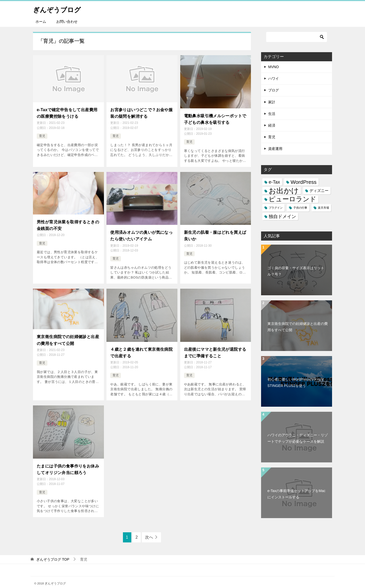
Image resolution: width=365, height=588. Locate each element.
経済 (272, 125)
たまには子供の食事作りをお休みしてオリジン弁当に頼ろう (68, 463)
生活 (272, 114)
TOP (53, 552)
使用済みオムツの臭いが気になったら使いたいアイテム (141, 233)
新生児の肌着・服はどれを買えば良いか (215, 233)
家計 (272, 102)
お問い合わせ (67, 22)
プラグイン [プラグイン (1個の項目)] (276, 208)
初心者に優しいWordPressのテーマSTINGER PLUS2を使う (296, 383)
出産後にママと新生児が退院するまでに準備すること (215, 348)
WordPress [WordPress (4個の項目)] (303, 182)
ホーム (41, 22)
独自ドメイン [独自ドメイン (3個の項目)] (282, 216)
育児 (42, 134)
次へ (149, 530)
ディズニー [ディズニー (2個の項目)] (319, 191)
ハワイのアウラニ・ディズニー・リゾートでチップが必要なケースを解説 (298, 438)
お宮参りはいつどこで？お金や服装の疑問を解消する (141, 112)
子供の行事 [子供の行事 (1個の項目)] (300, 208)
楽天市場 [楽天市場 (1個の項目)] (323, 208)
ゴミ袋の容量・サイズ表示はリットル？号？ (296, 271)
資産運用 (275, 149)
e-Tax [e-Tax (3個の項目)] (274, 182)
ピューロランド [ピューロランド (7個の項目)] (293, 199)
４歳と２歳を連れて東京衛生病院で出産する (141, 348)
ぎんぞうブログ (60, 9)
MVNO (273, 67)
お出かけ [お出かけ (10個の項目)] (284, 191)
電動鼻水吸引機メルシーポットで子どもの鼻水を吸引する (215, 118)
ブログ (273, 90)
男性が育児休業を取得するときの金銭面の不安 (68, 222)
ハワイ (273, 79)
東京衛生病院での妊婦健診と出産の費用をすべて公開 (68, 335)
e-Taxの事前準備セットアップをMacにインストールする (296, 494)
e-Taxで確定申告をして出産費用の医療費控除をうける (67, 112)
